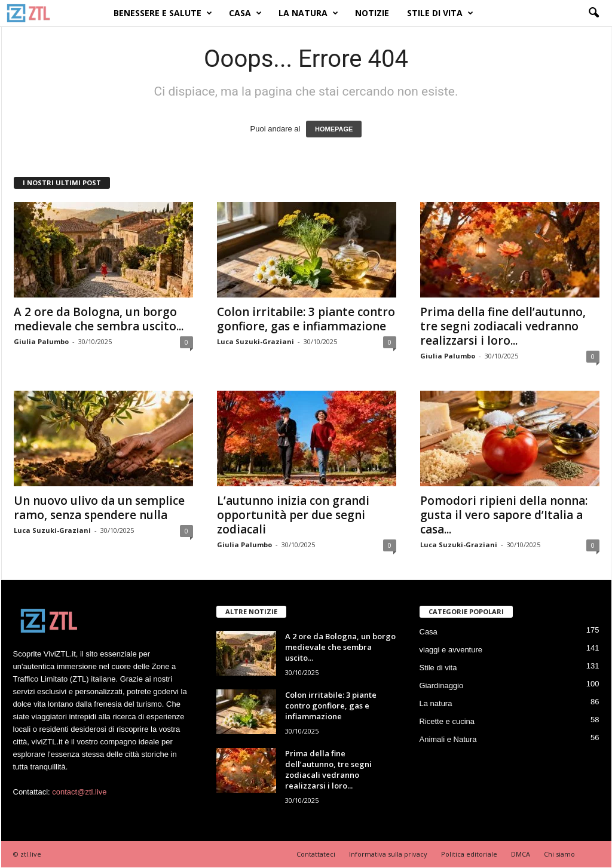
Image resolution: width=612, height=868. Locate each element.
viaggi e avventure (451, 650)
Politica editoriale (469, 854)
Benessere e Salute (163, 13)
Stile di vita (440, 13)
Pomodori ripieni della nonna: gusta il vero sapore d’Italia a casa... (504, 515)
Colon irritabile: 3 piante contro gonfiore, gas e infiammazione (306, 319)
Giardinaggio (442, 685)
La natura (308, 13)
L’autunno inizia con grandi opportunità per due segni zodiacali (293, 515)
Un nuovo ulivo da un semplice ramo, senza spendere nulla (99, 508)
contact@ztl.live (79, 792)
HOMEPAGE (334, 129)
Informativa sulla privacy (388, 854)
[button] (593, 13)
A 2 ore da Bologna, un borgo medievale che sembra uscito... (99, 319)
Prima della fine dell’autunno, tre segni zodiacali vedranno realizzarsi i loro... (503, 326)
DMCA (521, 854)
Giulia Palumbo (41, 341)
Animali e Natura (448, 739)
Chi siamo (559, 854)
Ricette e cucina (447, 721)
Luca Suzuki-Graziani (255, 341)
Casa (245, 13)
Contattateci (316, 854)
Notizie (372, 13)
